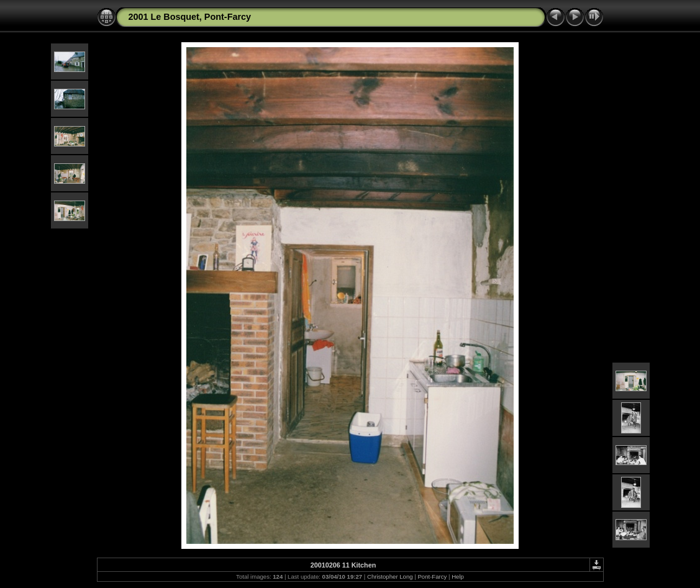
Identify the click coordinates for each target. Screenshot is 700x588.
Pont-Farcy (432, 577)
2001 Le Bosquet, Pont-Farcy (190, 17)
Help (458, 577)
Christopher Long (390, 577)
